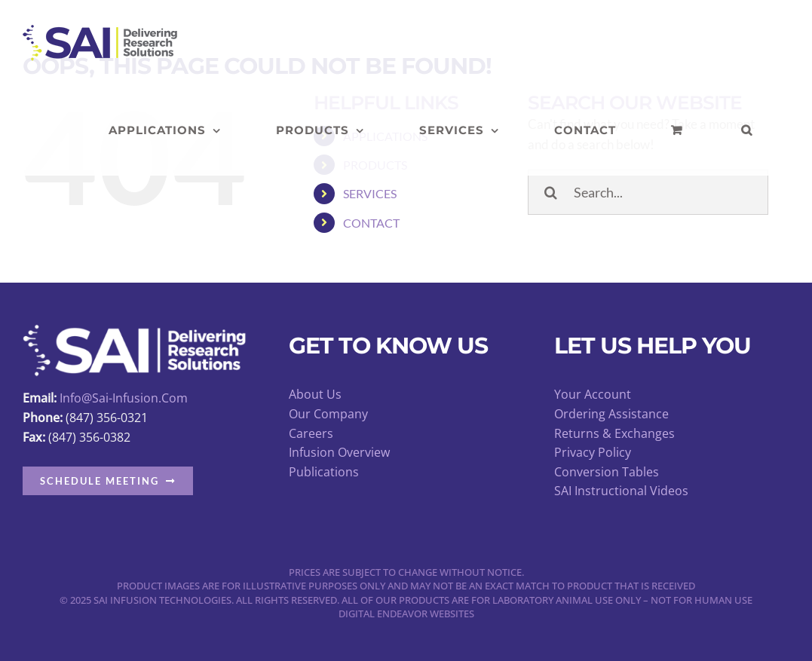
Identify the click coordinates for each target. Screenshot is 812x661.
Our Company (328, 414)
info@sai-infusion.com (124, 398)
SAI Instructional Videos (621, 491)
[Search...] (648, 192)
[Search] (550, 192)
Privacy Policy (593, 452)
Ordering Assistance (611, 414)
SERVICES (370, 193)
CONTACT (371, 223)
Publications (324, 472)
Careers (311, 433)
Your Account (593, 394)
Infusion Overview (339, 452)
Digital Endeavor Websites (406, 614)
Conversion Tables (607, 472)
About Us (315, 394)
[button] (747, 130)
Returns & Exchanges (614, 433)
